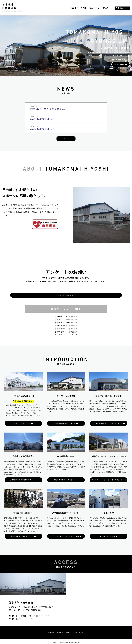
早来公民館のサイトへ (107, 534)
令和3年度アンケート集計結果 (66, 325)
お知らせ (94, 8)
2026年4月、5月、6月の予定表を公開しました (50, 109)
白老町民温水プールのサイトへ (65, 477)
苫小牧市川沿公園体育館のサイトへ (22, 477)
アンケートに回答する (65, 293)
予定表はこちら (122, 8)
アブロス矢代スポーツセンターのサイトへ (65, 534)
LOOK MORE (118, 70)
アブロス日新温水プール (22, 419)
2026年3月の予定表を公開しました (45, 119)
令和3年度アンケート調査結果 (66, 328)
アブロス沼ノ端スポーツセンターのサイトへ (107, 419)
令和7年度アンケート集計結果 (66, 312)
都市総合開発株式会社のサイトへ (22, 534)
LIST (65, 139)
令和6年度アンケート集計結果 (66, 315)
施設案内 (75, 8)
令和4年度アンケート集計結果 (66, 321)
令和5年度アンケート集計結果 (66, 318)
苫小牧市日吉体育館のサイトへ (65, 419)
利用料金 (84, 8)
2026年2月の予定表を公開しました (45, 129)
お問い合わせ (107, 8)
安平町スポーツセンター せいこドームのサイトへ (107, 477)
